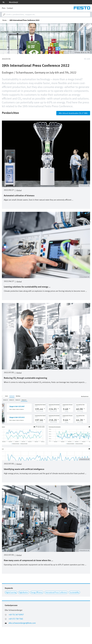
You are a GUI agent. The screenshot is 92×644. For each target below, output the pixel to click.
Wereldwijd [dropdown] (13, 2)
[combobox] (46, 14)
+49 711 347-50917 (16, 615)
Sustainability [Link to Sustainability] (74, 592)
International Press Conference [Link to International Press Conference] (56, 592)
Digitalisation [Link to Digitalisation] (24, 592)
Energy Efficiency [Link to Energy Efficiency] (37, 592)
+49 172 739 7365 (16, 619)
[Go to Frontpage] (82, 8)
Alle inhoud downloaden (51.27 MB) (73, 113)
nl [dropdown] (4, 2)
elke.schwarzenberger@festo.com (22, 623)
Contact (10, 8)
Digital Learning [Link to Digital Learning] (11, 592)
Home (4, 20)
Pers (4, 8)
